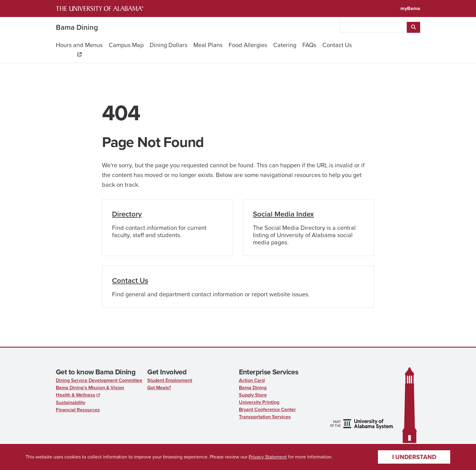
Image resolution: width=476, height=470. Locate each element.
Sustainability (71, 402)
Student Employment (170, 380)
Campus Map (126, 45)
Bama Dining (77, 27)
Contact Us (337, 45)
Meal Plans (208, 45)
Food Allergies (248, 45)
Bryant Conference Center (267, 409)
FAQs (309, 45)
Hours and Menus (79, 45)
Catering (285, 45)
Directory (127, 214)
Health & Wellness (76, 395)
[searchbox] (373, 27)
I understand (414, 457)
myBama (410, 8)
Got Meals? (159, 388)
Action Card (252, 380)
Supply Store (253, 395)
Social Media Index (283, 214)
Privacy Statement (268, 457)
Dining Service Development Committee (99, 380)
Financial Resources (78, 410)
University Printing (259, 402)
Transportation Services (265, 417)
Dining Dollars (168, 45)
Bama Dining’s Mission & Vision (90, 388)
